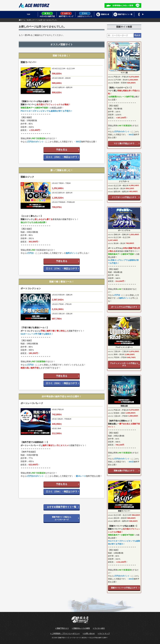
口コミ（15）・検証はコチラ (62, 157)
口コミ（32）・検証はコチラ (62, 383)
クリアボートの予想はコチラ (124, 197)
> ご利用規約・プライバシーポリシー (65, 633)
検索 (137, 35)
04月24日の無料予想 (47, 15)
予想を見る (62, 150)
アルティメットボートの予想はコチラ (124, 364)
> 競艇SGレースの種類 (81, 628)
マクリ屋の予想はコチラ (124, 143)
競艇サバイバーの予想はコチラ (124, 588)
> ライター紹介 (99, 628)
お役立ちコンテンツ (85, 15)
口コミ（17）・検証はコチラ (62, 269)
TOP (29, 14)
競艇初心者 (105, 14)
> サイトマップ (104, 633)
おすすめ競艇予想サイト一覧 (62, 507)
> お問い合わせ (89, 633)
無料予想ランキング (66, 15)
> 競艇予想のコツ (62, 628)
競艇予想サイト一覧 (125, 14)
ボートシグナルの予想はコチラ (124, 307)
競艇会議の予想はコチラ (124, 471)
